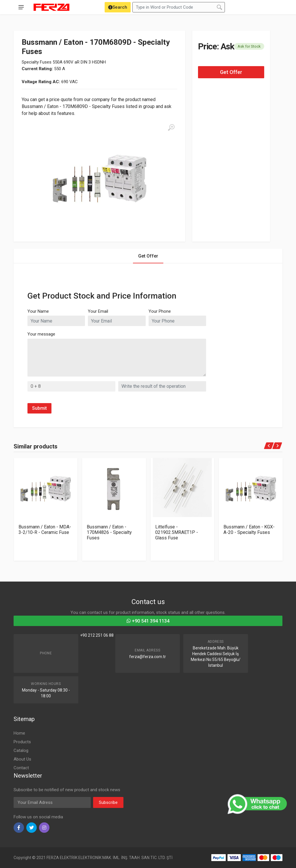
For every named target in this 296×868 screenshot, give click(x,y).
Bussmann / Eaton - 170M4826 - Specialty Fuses (109, 532)
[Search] (118, 7)
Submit (39, 408)
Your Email (98, 311)
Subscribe (108, 802)
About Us (22, 759)
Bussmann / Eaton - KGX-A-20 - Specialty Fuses (249, 530)
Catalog (21, 750)
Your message (41, 334)
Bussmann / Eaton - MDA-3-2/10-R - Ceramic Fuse (45, 530)
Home (19, 733)
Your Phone (160, 311)
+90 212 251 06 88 (97, 635)
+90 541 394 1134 (148, 621)
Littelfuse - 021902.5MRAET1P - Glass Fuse (177, 532)
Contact (21, 768)
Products (22, 742)
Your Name (38, 311)
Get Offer (231, 72)
